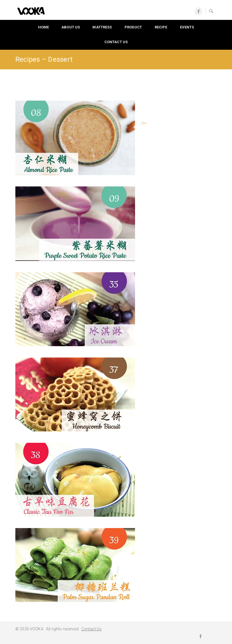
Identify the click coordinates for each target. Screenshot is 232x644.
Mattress (102, 27)
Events (187, 27)
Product (133, 27)
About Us (71, 27)
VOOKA (37, 629)
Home (44, 27)
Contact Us (116, 42)
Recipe (161, 27)
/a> (144, 123)
